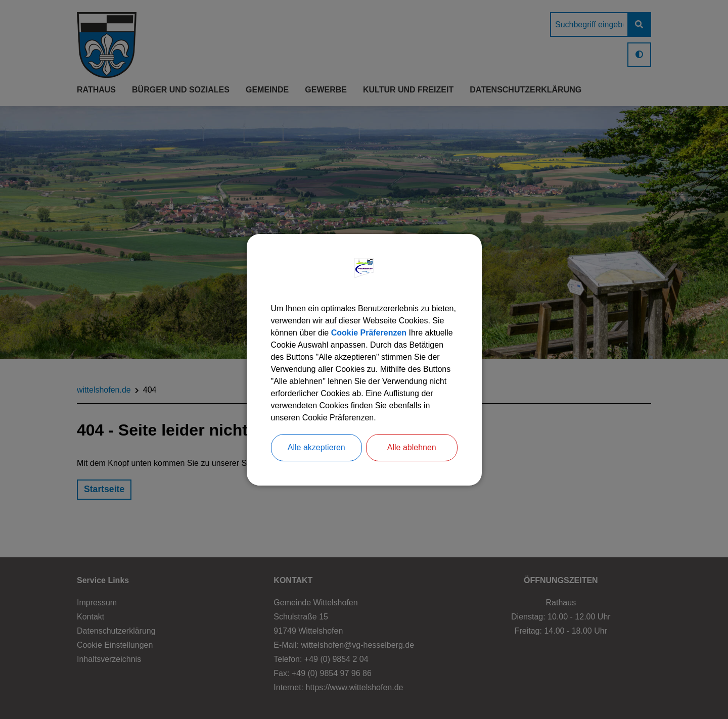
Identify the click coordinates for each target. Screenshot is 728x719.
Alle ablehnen (412, 447)
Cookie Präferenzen (369, 333)
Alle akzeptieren (316, 447)
